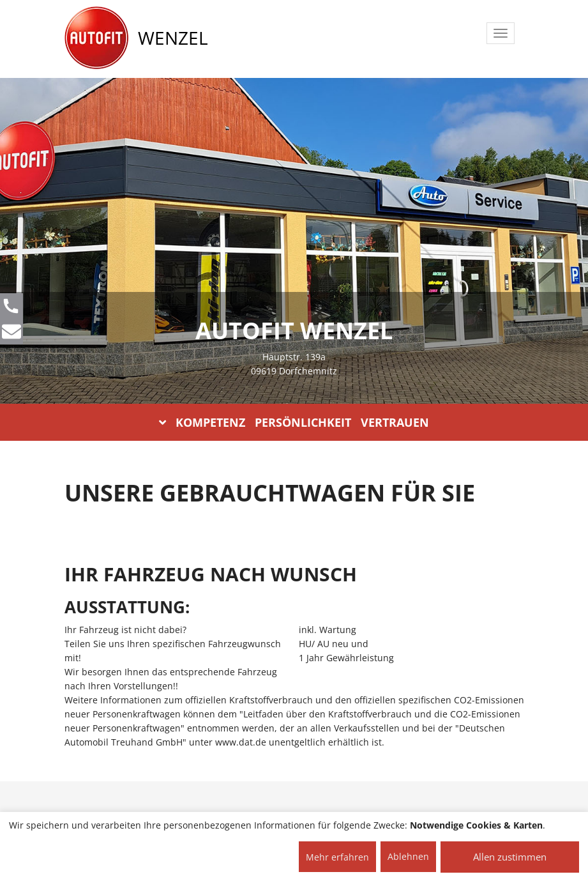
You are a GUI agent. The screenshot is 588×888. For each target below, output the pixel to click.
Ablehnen (408, 856)
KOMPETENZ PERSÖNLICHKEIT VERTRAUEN (294, 422)
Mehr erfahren (337, 857)
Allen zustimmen (510, 857)
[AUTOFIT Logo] (96, 38)
